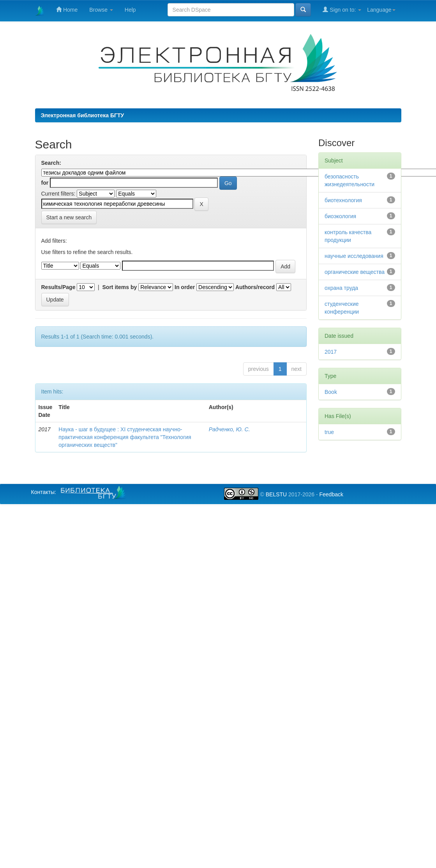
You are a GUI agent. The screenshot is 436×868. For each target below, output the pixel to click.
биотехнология (343, 200)
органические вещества (355, 272)
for (45, 183)
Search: (51, 163)
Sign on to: (342, 10)
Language (381, 10)
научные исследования (354, 256)
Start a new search (69, 217)
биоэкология (340, 216)
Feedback (331, 494)
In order (185, 287)
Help (130, 10)
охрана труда (341, 288)
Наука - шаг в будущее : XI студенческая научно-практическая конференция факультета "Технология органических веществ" (125, 437)
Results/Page (58, 287)
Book (331, 392)
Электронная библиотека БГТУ (83, 115)
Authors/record (255, 287)
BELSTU (276, 494)
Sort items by (120, 287)
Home (67, 10)
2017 (331, 352)
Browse (101, 10)
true (329, 432)
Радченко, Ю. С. (229, 429)
